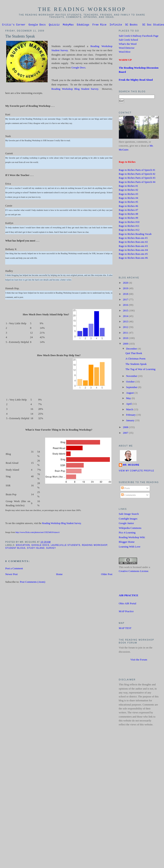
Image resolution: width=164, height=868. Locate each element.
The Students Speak (20, 37)
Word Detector (127, 49)
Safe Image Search (129, 515)
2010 (126, 339)
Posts (125, 489)
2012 (126, 328)
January (131, 421)
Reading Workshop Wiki (132, 538)
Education (23, 546)
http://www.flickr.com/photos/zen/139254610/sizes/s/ (38, 533)
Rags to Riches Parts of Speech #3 (137, 178)
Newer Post (11, 575)
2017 (126, 300)
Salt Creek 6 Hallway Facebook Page (139, 36)
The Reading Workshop (82, 9)
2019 (126, 289)
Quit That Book (134, 354)
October (131, 382)
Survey (51, 549)
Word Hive (125, 52)
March (130, 410)
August (130, 393)
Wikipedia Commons (130, 529)
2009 (126, 344)
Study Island (36, 549)
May (129, 399)
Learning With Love (130, 547)
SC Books (131, 25)
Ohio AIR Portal (128, 604)
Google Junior (126, 524)
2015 (126, 311)
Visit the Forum (139, 660)
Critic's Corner (14, 25)
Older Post (107, 575)
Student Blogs (15, 549)
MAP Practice (126, 612)
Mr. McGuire (131, 466)
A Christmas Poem (135, 359)
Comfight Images (128, 519)
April (129, 404)
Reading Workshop (95, 546)
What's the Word (128, 45)
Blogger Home (127, 543)
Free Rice (99, 25)
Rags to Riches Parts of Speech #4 (137, 183)
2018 (126, 295)
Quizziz (54, 25)
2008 (126, 428)
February (131, 415)
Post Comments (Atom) (33, 583)
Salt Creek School (128, 40)
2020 (126, 283)
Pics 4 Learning (127, 533)
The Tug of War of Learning (140, 370)
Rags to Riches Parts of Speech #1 (137, 171)
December (132, 349)
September (132, 388)
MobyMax (68, 25)
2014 (126, 317)
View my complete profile (137, 471)
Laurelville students (66, 546)
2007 (126, 433)
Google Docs (37, 25)
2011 (126, 333)
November (132, 377)
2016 (126, 306)
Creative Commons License (134, 572)
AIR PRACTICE (129, 596)
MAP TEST (125, 629)
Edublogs (83, 25)
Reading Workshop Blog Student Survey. (75, 89)
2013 (126, 322)
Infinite (116, 25)
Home (59, 575)
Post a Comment (14, 569)
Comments (128, 496)
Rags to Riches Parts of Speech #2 (137, 175)
